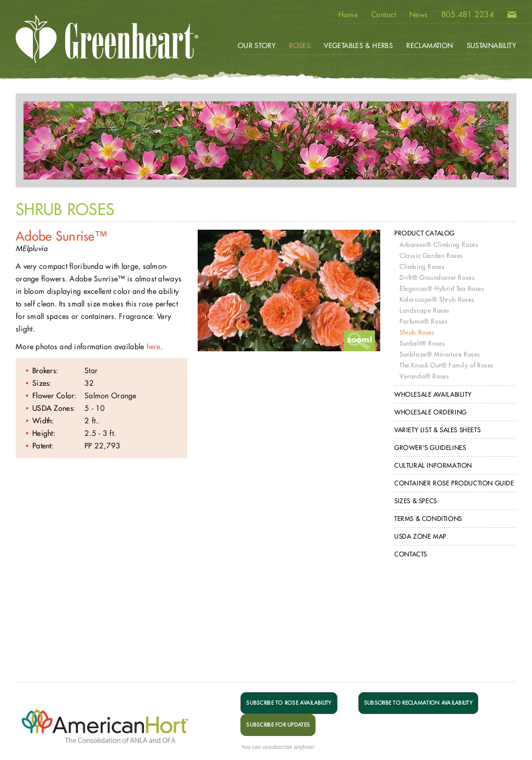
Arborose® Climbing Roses (439, 245)
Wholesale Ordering (431, 412)
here (154, 346)
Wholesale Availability (433, 394)
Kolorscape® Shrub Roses (437, 299)
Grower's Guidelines (430, 448)
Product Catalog (425, 233)
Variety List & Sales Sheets (437, 430)
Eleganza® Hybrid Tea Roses (442, 288)
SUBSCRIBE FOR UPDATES (278, 725)
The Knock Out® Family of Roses (447, 365)
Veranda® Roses (424, 376)
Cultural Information (433, 465)
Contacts (411, 554)
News (419, 15)
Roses (300, 45)
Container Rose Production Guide (454, 483)
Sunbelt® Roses (422, 343)
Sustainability (491, 45)
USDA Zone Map (420, 536)
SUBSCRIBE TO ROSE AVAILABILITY (289, 703)
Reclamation (430, 45)
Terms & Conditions (428, 519)
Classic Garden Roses (431, 256)
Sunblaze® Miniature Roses (440, 354)
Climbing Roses (422, 266)
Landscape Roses (425, 310)
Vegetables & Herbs (358, 45)
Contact (384, 15)
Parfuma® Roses (424, 321)
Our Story (257, 45)
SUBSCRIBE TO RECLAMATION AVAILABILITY (418, 703)
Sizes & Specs (416, 501)
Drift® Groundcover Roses (437, 277)
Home (348, 15)
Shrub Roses (417, 332)
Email (512, 17)
